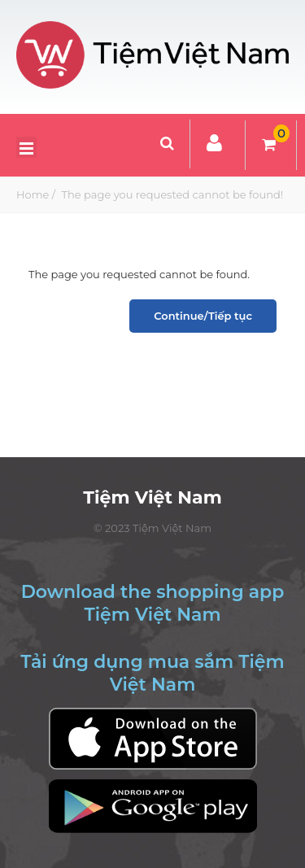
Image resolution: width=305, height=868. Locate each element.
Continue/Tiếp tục (203, 316)
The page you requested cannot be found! (171, 194)
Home (33, 194)
